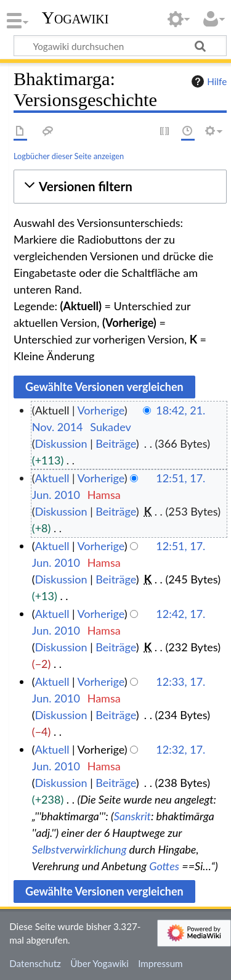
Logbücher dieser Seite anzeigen (69, 156)
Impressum (160, 963)
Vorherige (101, 410)
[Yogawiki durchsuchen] (120, 46)
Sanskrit (132, 816)
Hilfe (208, 81)
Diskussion (61, 443)
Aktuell (52, 478)
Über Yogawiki (99, 963)
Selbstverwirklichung (79, 849)
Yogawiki (75, 18)
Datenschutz (35, 963)
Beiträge (115, 443)
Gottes (164, 866)
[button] (120, 187)
